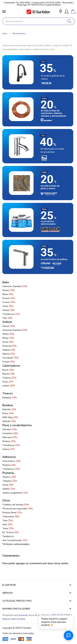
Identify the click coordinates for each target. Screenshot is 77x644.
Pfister (8, 338)
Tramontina (11, 517)
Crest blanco (11, 461)
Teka (8, 521)
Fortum (9, 362)
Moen (8, 294)
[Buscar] (70, 21)
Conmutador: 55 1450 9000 (17, 3)
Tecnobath (11, 358)
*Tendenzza (11, 314)
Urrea (8, 306)
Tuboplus (7, 481)
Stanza (9, 354)
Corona (9, 302)
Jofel (7, 524)
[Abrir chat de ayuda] (68, 635)
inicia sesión (61, 563)
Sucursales (67, 3)
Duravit (9, 298)
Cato (7, 318)
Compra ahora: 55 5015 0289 (46, 3)
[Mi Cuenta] (67, 12)
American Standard (15, 330)
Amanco (6, 477)
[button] (61, 12)
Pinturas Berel (12, 513)
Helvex (9, 290)
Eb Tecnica (11, 532)
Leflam (9, 386)
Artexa (9, 310)
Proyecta (10, 346)
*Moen (8, 334)
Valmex (9, 350)
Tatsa (8, 528)
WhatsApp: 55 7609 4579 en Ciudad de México (39, 5)
